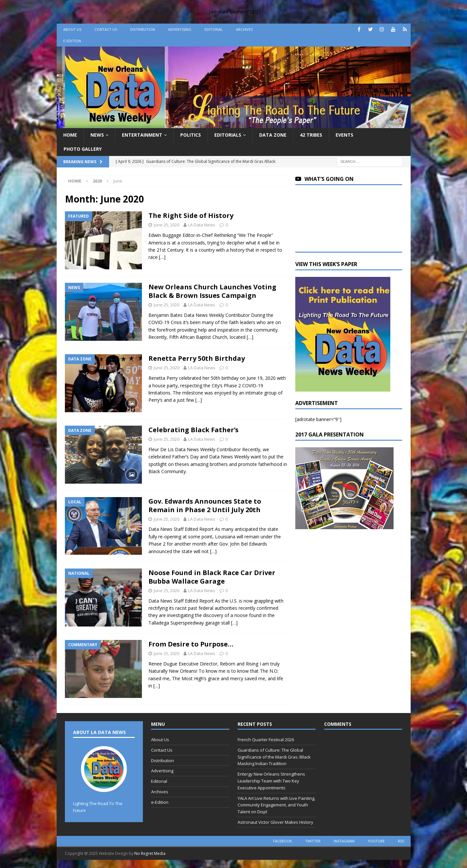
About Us (72, 29)
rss (401, 841)
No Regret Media (150, 853)
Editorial (214, 29)
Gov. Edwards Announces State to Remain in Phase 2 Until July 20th (205, 505)
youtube (376, 841)
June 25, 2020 (166, 225)
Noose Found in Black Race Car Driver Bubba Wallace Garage (212, 577)
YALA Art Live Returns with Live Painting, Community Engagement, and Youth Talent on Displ (276, 805)
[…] (162, 257)
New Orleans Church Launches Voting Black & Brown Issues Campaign (212, 291)
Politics (191, 135)
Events (344, 135)
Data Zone (273, 135)
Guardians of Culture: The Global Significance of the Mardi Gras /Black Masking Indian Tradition (274, 757)
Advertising (180, 29)
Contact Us (106, 29)
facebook (282, 841)
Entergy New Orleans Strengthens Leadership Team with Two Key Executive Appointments (271, 781)
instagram (344, 841)
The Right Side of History (191, 215)
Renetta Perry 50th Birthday (197, 358)
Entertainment (142, 135)
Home (70, 135)
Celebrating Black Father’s (194, 430)
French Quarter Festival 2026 (266, 740)
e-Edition (72, 41)
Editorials (228, 135)
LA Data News (202, 225)
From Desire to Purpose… (191, 644)
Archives (244, 29)
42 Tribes (311, 135)
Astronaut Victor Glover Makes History (275, 822)
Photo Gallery (83, 149)
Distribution (143, 29)
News (97, 135)
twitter (313, 841)
